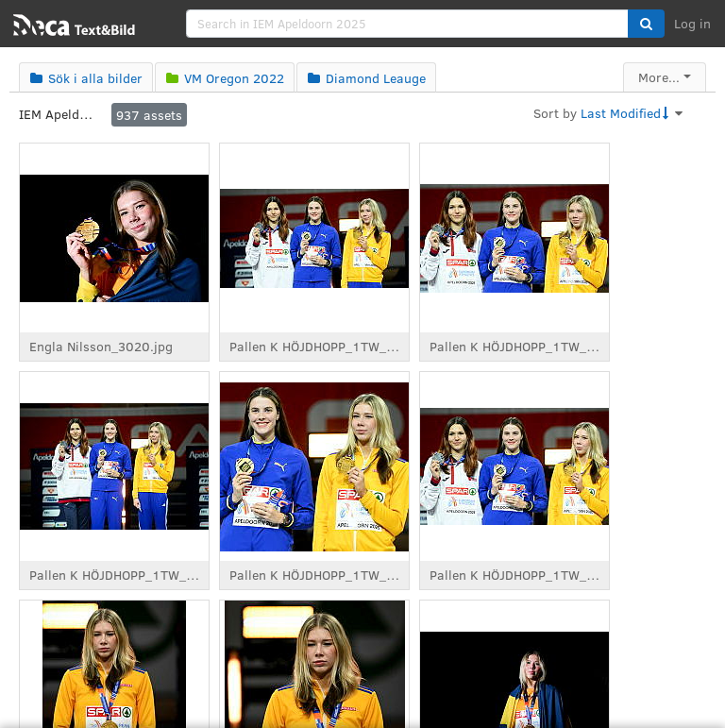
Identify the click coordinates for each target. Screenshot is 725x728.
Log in (692, 23)
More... (659, 77)
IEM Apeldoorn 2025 (57, 114)
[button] (646, 24)
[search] (407, 24)
